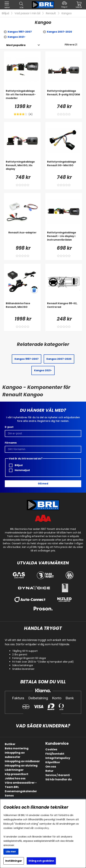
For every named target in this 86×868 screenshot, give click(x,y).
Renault (51, 13)
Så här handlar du (59, 779)
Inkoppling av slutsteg (21, 766)
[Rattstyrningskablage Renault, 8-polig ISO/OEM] (64, 96)
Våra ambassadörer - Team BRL (21, 785)
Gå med (43, 484)
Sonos (9, 796)
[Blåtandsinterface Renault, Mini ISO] (22, 308)
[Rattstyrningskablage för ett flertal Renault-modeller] (22, 96)
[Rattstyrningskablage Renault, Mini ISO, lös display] (22, 167)
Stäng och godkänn (41, 861)
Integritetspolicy (58, 758)
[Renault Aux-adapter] (22, 238)
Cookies (51, 749)
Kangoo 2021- (17, 37)
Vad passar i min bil (27, 13)
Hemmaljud (19, 470)
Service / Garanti (58, 775)
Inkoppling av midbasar (22, 761)
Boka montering (17, 748)
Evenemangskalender (21, 791)
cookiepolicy (42, 828)
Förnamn (11, 443)
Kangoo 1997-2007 (20, 32)
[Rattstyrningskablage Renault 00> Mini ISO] (64, 167)
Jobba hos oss (15, 778)
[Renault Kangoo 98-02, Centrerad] (64, 308)
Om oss (51, 767)
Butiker (10, 744)
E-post (9, 427)
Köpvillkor (53, 762)
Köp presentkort (17, 774)
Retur (49, 771)
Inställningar (14, 861)
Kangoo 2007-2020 (59, 32)
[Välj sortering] (16, 45)
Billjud (5, 13)
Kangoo (67, 13)
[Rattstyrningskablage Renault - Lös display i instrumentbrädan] (64, 238)
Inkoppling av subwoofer (15, 755)
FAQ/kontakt (55, 754)
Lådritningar (14, 770)
